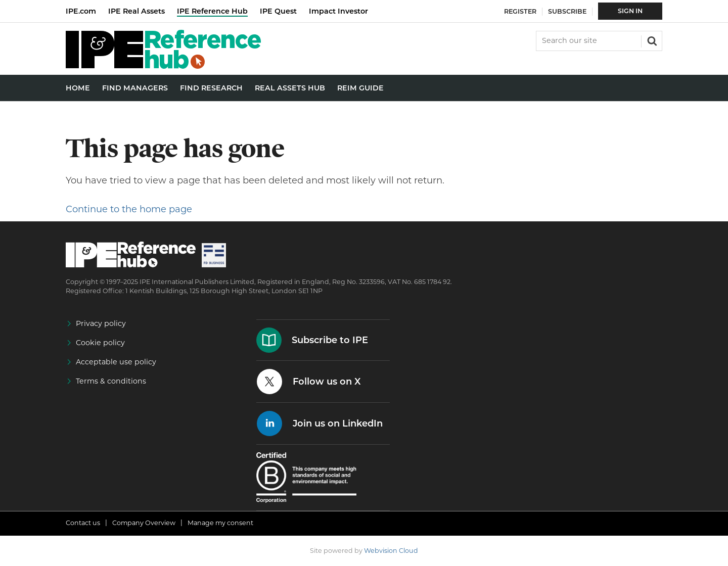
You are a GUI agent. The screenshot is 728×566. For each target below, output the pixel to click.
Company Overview (144, 523)
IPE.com (81, 11)
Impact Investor (338, 11)
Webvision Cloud (391, 551)
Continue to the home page (129, 209)
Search (651, 40)
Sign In (630, 11)
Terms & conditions (111, 381)
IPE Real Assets (136, 11)
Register (520, 11)
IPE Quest (278, 11)
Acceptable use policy (116, 362)
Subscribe (567, 11)
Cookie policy (100, 343)
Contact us (83, 523)
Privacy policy (101, 323)
